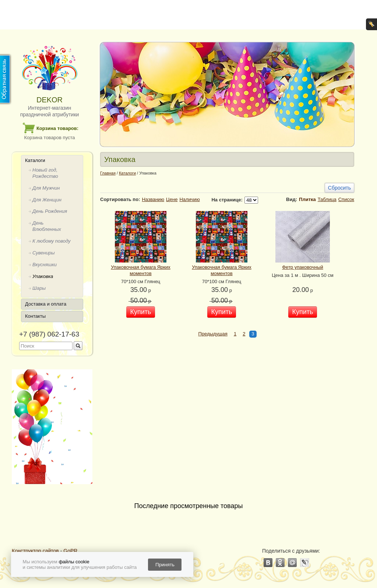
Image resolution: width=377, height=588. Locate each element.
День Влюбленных (47, 226)
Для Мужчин (46, 188)
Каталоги (35, 160)
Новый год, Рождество (45, 173)
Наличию (189, 199)
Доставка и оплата (46, 304)
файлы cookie (74, 562)
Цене (172, 199)
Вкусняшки (45, 265)
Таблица (327, 199)
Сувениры (44, 253)
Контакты (35, 316)
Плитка (307, 199)
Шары (39, 288)
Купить (141, 312)
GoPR (70, 551)
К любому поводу (52, 241)
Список (346, 199)
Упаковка (43, 276)
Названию (153, 199)
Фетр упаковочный (303, 267)
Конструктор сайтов (35, 551)
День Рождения (50, 211)
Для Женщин (47, 200)
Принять (165, 565)
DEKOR (50, 100)
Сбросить (339, 188)
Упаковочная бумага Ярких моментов (141, 270)
